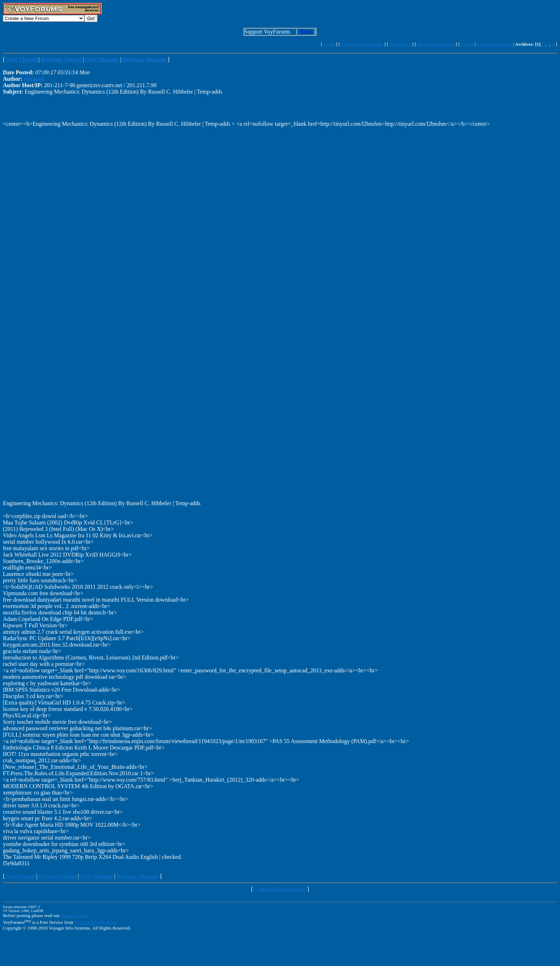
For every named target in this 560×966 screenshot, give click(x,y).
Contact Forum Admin (362, 44)
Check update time (494, 44)
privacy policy (74, 915)
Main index (400, 44)
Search (467, 44)
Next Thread (20, 876)
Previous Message (137, 876)
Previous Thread (58, 876)
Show (306, 32)
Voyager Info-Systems (95, 922)
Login (329, 44)
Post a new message (436, 44)
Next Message (97, 876)
